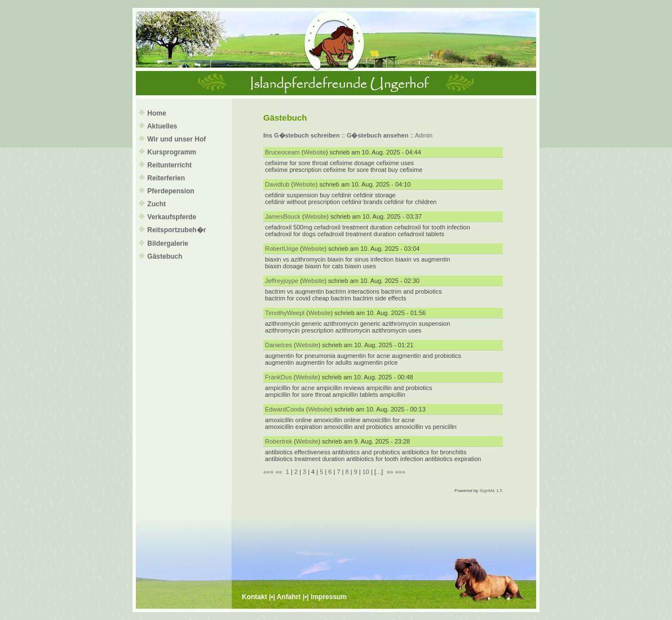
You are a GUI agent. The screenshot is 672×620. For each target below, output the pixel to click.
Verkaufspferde (172, 217)
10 (366, 472)
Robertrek (278, 441)
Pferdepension (171, 191)
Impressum (329, 597)
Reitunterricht (169, 165)
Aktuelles (162, 126)
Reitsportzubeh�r (176, 230)
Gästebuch (165, 256)
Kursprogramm (172, 152)
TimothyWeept (285, 313)
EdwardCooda (285, 409)
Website (315, 152)
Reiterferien (166, 178)
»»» (400, 472)
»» (390, 472)
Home (156, 113)
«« (278, 472)
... (379, 472)
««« (268, 472)
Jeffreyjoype (282, 281)
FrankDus (278, 377)
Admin (424, 135)
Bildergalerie (168, 243)
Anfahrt (289, 597)
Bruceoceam (282, 152)
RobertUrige (282, 249)
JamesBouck (283, 216)
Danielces (278, 345)
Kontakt (255, 597)
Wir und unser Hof (176, 139)
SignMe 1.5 (491, 491)
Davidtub (277, 184)
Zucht (156, 204)
